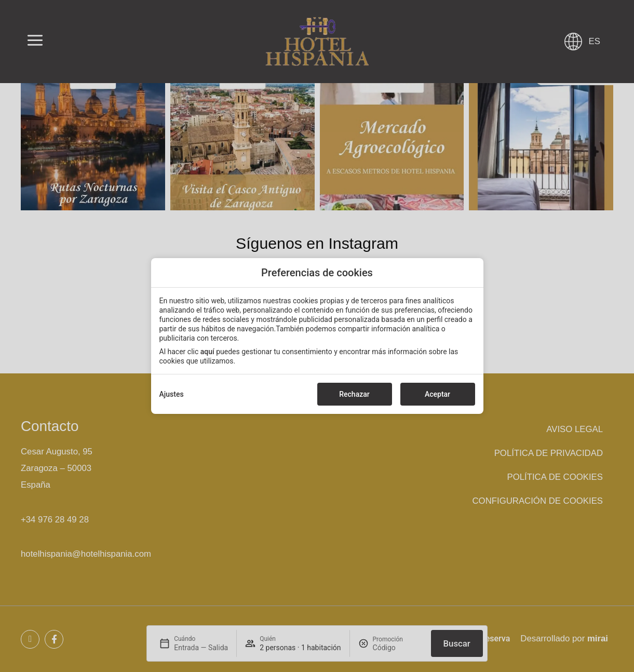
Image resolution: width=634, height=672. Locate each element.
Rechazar (354, 394)
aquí (207, 352)
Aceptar (437, 394)
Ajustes (172, 394)
